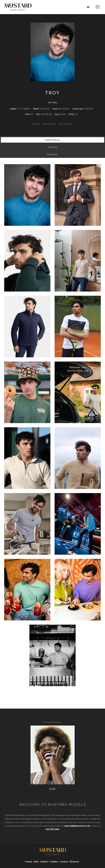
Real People (66, 124)
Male (36, 862)
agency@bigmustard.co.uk (77, 826)
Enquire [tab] (53, 154)
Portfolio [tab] (53, 140)
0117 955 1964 (52, 829)
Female (29, 862)
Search (74, 862)
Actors (36, 124)
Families (54, 862)
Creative (64, 862)
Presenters (49, 124)
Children (44, 862)
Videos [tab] (53, 147)
